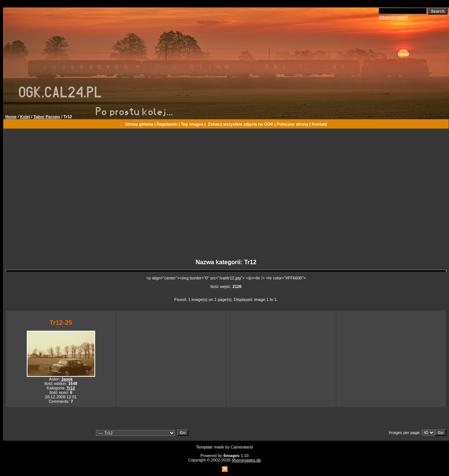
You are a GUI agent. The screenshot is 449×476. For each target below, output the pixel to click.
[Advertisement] (226, 197)
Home (11, 117)
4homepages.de (246, 460)
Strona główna (139, 124)
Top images (192, 124)
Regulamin (167, 124)
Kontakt (319, 124)
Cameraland (242, 447)
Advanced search (393, 17)
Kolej (25, 117)
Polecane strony (293, 124)
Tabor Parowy (47, 117)
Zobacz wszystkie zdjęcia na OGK (240, 124)
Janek (67, 379)
